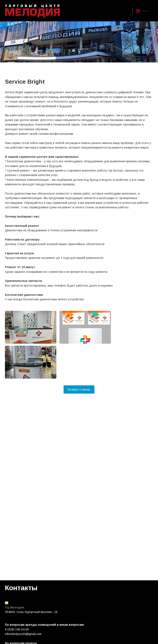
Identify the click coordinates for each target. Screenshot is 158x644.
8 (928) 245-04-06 (17, 629)
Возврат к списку (79, 389)
